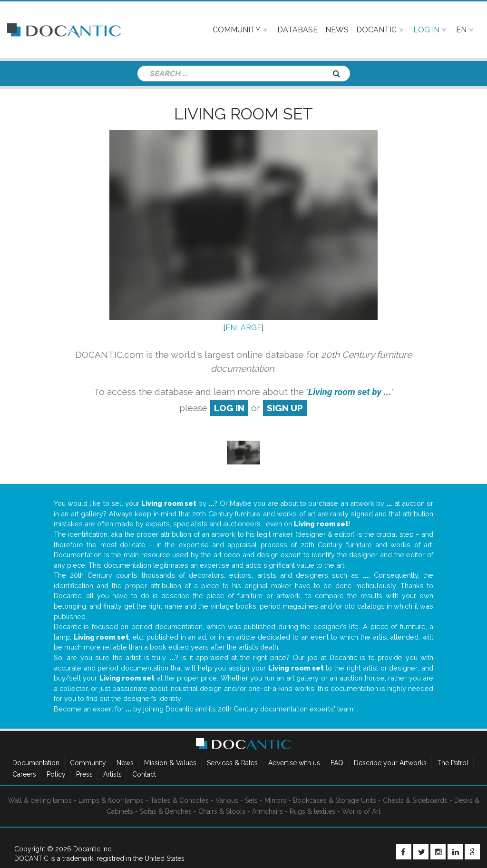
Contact (144, 774)
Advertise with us (294, 763)
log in (229, 408)
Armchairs (268, 811)
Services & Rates (232, 763)
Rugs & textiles (312, 811)
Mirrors (275, 800)
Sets (251, 800)
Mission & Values (170, 763)
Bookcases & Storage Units (335, 800)
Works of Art (361, 811)
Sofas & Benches (166, 811)
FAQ (337, 763)
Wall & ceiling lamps (40, 800)
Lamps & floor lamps (111, 800)
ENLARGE (243, 328)
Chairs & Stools (222, 811)
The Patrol (453, 763)
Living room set (243, 114)
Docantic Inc (92, 849)
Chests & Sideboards (415, 800)
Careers (24, 774)
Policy (56, 774)
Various (227, 800)
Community (88, 763)
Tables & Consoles (180, 800)
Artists (112, 774)
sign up (285, 408)
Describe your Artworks (390, 763)
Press (84, 774)
